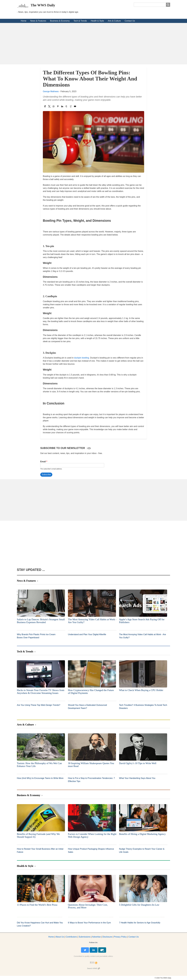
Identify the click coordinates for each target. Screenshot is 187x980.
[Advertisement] (94, 44)
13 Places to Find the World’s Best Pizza (37, 905)
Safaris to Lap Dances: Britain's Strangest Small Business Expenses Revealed (41, 621)
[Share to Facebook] (45, 106)
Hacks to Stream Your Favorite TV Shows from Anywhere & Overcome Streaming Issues (41, 692)
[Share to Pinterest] (58, 106)
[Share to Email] (75, 106)
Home (24, 21)
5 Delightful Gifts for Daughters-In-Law (139, 905)
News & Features (38, 21)
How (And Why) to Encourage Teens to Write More (40, 778)
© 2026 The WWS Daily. (163, 978)
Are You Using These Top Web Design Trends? (39, 705)
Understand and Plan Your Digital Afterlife (87, 634)
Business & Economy (60, 21)
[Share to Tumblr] (66, 106)
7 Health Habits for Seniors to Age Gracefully (140, 923)
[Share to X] (49, 106)
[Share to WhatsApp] (54, 106)
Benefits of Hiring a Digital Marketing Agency (142, 834)
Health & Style (97, 21)
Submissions (85, 937)
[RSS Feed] (92, 963)
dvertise (96, 937)
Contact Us (130, 21)
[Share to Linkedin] (62, 106)
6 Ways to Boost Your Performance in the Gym (89, 923)
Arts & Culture (114, 21)
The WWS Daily (43, 5)
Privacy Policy (120, 937)
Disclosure (107, 937)
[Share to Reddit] (71, 106)
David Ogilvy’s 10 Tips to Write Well (138, 763)
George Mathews (51, 91)
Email (43, 462)
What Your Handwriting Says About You (137, 778)
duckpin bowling (82, 358)
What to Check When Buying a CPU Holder (141, 690)
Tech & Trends (80, 21)
